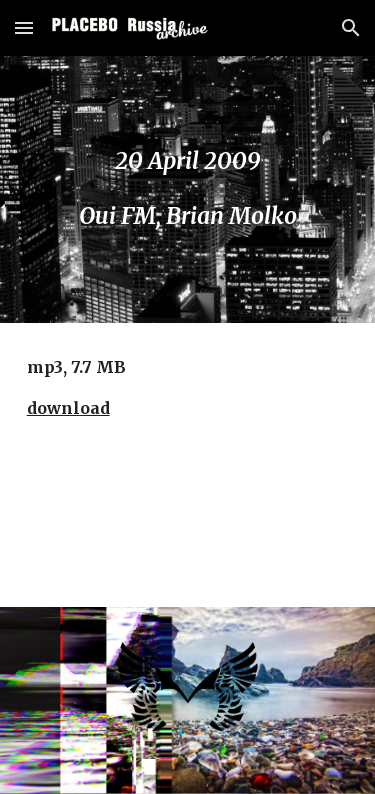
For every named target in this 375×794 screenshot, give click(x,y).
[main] (188, 189)
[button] (24, 27)
